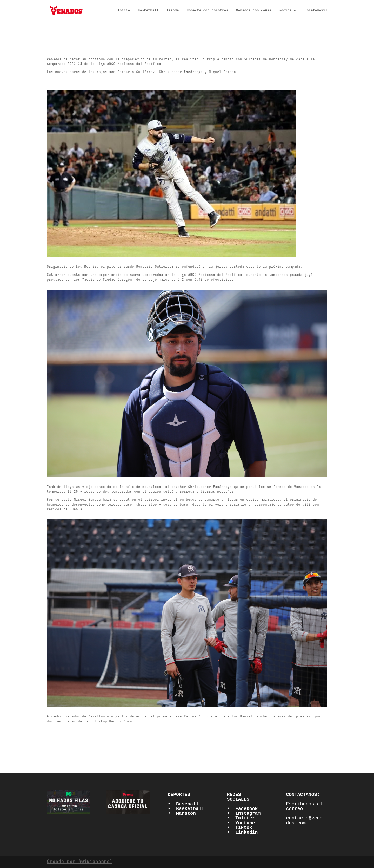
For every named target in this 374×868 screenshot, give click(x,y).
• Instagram (244, 813)
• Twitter (241, 818)
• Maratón (182, 813)
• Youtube (241, 823)
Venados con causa (253, 10)
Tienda (172, 10)
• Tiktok (240, 828)
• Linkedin (242, 832)
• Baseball (183, 804)
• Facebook (242, 809)
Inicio (124, 10)
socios (285, 10)
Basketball (148, 10)
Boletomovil (316, 10)
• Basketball (186, 809)
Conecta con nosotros (207, 10)
